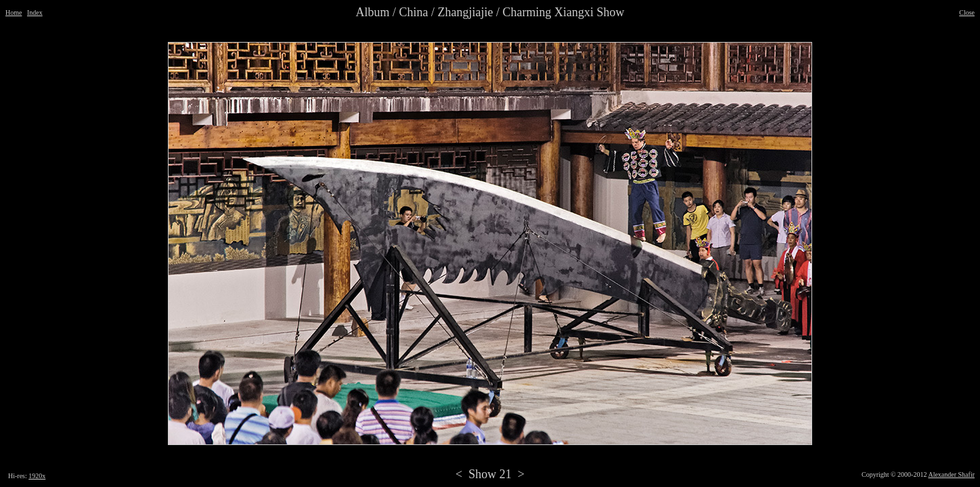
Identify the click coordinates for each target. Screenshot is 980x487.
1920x (37, 476)
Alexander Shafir (951, 474)
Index (35, 13)
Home (14, 13)
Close (967, 13)
